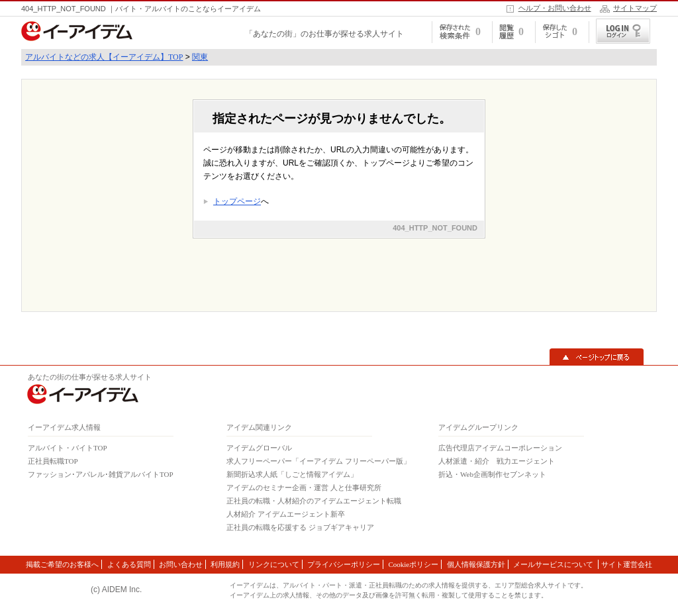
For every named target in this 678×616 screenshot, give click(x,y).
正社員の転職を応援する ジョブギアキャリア (300, 527)
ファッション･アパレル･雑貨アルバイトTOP (101, 474)
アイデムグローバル (259, 448)
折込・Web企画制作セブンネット (492, 474)
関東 (200, 57)
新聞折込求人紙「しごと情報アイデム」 (292, 474)
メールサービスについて (554, 564)
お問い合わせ (181, 564)
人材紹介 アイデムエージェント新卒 (286, 514)
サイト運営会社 (627, 564)
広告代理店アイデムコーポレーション (500, 448)
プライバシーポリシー (344, 564)
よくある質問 (129, 564)
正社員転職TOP (53, 461)
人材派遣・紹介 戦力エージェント (497, 461)
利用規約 (225, 564)
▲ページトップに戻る (597, 357)
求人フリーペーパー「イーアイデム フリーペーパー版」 (318, 461)
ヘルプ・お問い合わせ (555, 8)
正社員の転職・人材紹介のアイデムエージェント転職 (314, 501)
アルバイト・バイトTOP (68, 448)
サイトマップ (635, 8)
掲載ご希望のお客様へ (62, 564)
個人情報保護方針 (476, 564)
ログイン (623, 31)
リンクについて (274, 564)
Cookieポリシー (413, 564)
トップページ (237, 201)
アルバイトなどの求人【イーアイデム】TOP (104, 57)
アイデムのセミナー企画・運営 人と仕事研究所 (304, 488)
